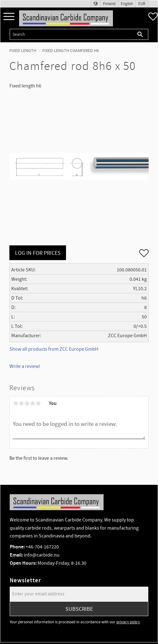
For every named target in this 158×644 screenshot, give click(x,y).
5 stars (38, 403)
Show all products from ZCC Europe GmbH (54, 349)
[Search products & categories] (71, 34)
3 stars (27, 403)
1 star (16, 403)
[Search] (140, 34)
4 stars (33, 403)
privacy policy (128, 622)
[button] (9, 17)
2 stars (21, 403)
